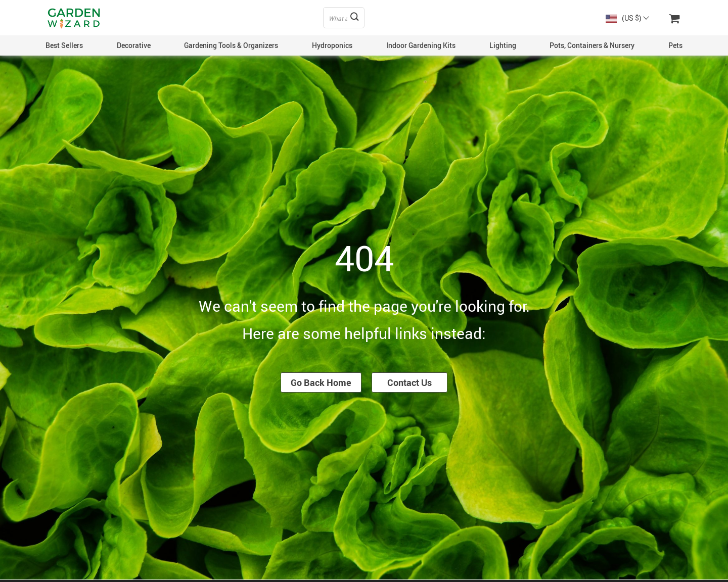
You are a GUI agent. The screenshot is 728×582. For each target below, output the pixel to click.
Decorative (134, 45)
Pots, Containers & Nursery (592, 45)
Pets (675, 45)
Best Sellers (64, 45)
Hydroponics (332, 45)
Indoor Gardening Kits (421, 45)
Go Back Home (321, 382)
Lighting (503, 45)
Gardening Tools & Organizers (231, 45)
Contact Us (409, 382)
